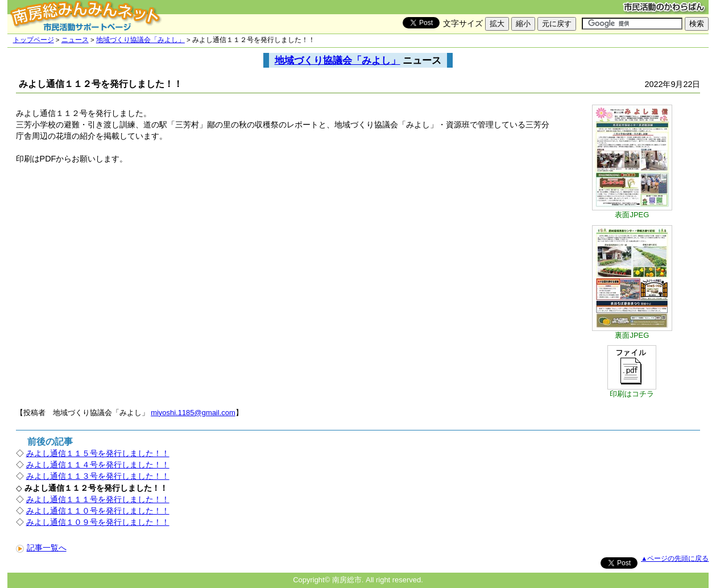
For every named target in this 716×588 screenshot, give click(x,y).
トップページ (34, 40)
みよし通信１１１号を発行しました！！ (98, 499)
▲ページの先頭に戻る (675, 558)
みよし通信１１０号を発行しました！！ (98, 511)
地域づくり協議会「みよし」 (140, 40)
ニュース (75, 40)
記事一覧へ (41, 548)
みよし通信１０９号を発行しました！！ (98, 522)
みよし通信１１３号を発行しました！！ (98, 476)
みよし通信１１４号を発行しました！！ (98, 465)
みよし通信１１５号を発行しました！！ (98, 453)
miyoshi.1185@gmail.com (193, 413)
